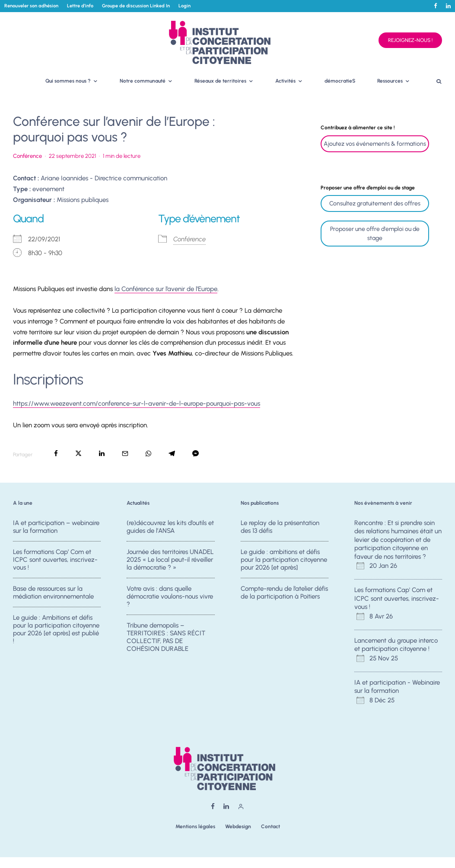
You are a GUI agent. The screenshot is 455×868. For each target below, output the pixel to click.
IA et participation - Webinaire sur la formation (397, 687)
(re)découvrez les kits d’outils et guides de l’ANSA (170, 527)
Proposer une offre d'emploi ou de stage (375, 234)
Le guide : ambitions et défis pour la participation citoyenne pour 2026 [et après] (284, 560)
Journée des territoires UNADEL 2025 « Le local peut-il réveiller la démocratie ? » (170, 560)
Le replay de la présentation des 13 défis (280, 527)
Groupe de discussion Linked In (136, 6)
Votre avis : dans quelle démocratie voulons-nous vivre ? (170, 597)
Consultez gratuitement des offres (375, 203)
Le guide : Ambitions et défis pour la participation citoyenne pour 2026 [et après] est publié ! (56, 633)
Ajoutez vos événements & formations (375, 144)
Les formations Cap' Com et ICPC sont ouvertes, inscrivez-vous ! (397, 598)
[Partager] (56, 453)
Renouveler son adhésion (31, 6)
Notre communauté (143, 81)
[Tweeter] (78, 453)
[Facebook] (436, 6)
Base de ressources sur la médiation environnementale (53, 593)
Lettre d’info (80, 6)
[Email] (125, 453)
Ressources (390, 81)
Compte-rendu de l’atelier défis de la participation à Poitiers (284, 593)
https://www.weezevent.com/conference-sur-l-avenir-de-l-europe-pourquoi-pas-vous (137, 404)
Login (185, 6)
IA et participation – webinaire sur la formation (56, 527)
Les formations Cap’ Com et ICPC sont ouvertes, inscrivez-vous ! (55, 560)
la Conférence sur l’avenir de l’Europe (166, 289)
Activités (285, 81)
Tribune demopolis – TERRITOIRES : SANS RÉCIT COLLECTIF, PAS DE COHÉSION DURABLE (166, 641)
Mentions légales (195, 826)
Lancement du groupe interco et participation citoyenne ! (396, 645)
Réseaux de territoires (220, 81)
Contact (270, 826)
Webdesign (238, 826)
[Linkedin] (448, 6)
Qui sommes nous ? (68, 81)
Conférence (27, 156)
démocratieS (340, 81)
